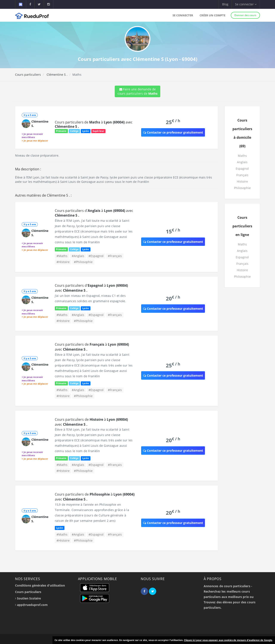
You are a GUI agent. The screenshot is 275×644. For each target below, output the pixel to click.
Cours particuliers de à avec (94, 124)
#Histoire (63, 262)
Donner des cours (245, 15)
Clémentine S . (57, 75)
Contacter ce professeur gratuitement (173, 132)
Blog (225, 4)
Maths (242, 156)
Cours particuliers (28, 75)
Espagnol (242, 169)
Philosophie (242, 188)
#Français (115, 256)
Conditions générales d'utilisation (40, 585)
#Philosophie (83, 262)
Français (242, 175)
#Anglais (78, 256)
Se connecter (183, 15)
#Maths (62, 256)
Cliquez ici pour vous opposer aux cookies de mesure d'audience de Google (228, 640)
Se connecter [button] (246, 4)
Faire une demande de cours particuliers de (137, 91)
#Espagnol (96, 256)
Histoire (242, 181)
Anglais (242, 162)
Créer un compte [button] (212, 15)
